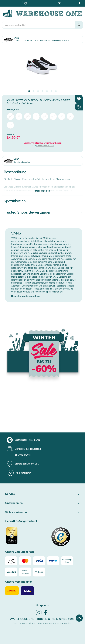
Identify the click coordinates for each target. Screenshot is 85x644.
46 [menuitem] (70, 116)
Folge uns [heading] (43, 605)
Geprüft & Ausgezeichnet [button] (21, 521)
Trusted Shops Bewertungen (28, 212)
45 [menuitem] (62, 116)
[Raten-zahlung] (25, 572)
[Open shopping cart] (59, 3)
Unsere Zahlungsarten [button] (20, 552)
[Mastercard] (25, 561)
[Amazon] (11, 561)
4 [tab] (42, 91)
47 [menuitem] (10, 125)
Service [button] (42, 494)
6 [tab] (51, 91)
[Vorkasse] (39, 572)
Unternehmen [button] (42, 503)
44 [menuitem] (45, 116)
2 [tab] (34, 91)
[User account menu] (79, 3)
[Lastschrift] (11, 572)
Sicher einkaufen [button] (42, 512)
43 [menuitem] (36, 116)
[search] (39, 25)
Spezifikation (15, 201)
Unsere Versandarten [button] (19, 582)
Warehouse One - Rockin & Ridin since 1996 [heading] (42, 619)
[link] (39, 615)
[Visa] (39, 561)
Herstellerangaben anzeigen (25, 296)
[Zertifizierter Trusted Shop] (23, 537)
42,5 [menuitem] (28, 116)
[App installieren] (19, 473)
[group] (42, 440)
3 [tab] (38, 91)
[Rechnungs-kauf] (67, 561)
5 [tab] (47, 91)
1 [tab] (29, 91)
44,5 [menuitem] (53, 116)
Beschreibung (15, 172)
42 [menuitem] (19, 116)
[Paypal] (53, 561)
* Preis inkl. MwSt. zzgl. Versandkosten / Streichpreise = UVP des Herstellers (42, 623)
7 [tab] (56, 91)
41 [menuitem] (10, 116)
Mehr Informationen (46, 146)
